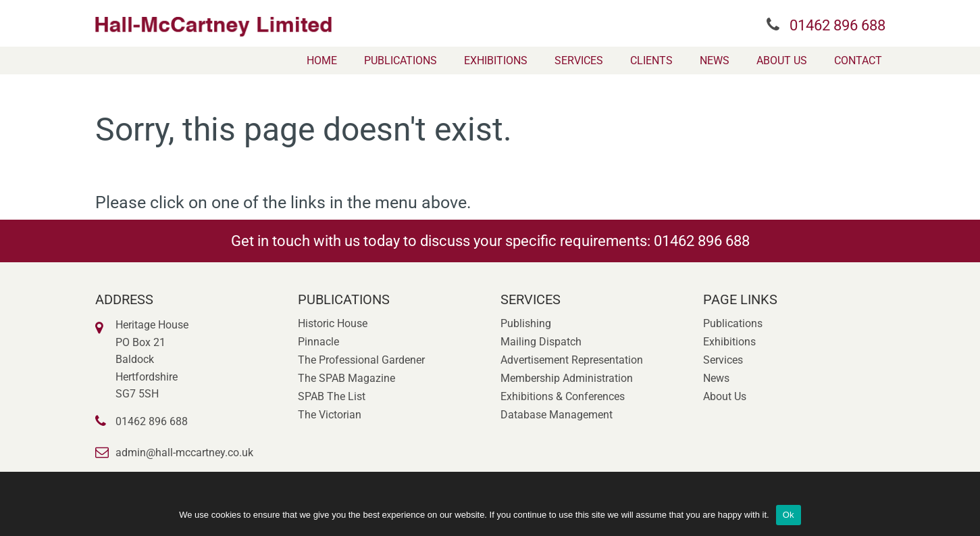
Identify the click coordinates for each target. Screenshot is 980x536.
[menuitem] (322, 60)
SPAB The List (332, 396)
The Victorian (330, 415)
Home (322, 60)
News (715, 60)
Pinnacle (318, 342)
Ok (789, 515)
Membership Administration (567, 378)
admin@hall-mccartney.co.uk (184, 453)
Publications (401, 60)
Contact (858, 60)
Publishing (526, 323)
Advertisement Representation (572, 360)
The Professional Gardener (361, 360)
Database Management (557, 415)
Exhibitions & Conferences (563, 396)
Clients (651, 60)
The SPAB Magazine (346, 378)
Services (579, 60)
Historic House (333, 323)
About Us (782, 60)
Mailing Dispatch (541, 342)
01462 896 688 (837, 25)
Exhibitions (496, 60)
